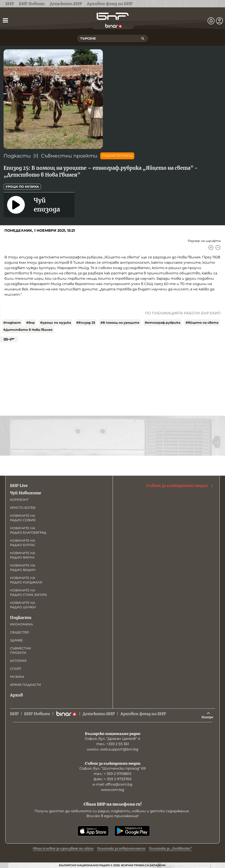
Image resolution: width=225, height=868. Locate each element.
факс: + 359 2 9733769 (112, 779)
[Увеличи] (211, 247)
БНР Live (19, 486)
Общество (20, 632)
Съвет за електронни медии (180, 486)
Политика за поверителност (121, 848)
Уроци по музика (22, 187)
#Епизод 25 (86, 323)
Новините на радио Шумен (23, 605)
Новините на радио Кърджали (26, 580)
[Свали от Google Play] (132, 831)
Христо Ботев (23, 508)
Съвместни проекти (69, 156)
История (18, 661)
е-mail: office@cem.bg (112, 784)
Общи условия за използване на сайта (63, 848)
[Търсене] (143, 38)
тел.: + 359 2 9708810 (112, 774)
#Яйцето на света (202, 323)
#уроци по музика (56, 323)
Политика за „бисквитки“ (171, 848)
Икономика (21, 624)
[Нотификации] (211, 21)
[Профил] (219, 21)
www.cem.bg (112, 790)
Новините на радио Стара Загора (28, 593)
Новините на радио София (23, 518)
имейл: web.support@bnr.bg (112, 749)
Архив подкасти (25, 685)
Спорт (16, 669)
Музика (17, 677)
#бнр (30, 323)
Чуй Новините (26, 493)
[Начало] (113, 16)
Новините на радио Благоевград (28, 530)
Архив (16, 695)
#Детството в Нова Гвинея (28, 330)
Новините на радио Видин (23, 568)
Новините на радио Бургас (23, 543)
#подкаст (12, 323)
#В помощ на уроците (120, 323)
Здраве (16, 640)
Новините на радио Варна (22, 555)
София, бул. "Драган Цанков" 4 (112, 739)
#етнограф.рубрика (162, 323)
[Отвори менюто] (5, 20)
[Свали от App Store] (93, 831)
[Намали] (218, 247)
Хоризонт (19, 500)
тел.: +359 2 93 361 (113, 744)
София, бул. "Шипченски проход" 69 (112, 768)
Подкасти (17, 156)
